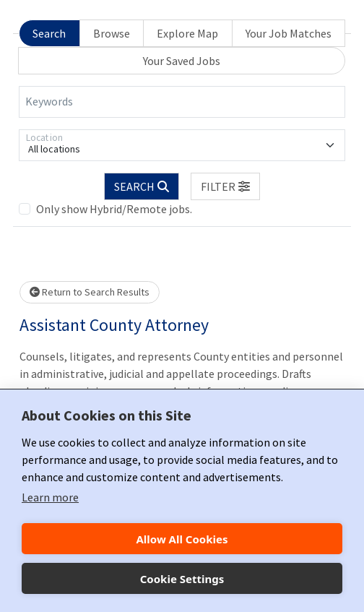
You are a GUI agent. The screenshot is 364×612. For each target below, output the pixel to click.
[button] (225, 186)
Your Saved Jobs (182, 61)
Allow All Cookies (182, 539)
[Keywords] (182, 102)
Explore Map (187, 33)
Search (49, 33)
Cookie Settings (182, 579)
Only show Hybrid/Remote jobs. (114, 209)
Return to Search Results (90, 292)
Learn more (50, 497)
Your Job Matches (289, 33)
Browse (112, 33)
